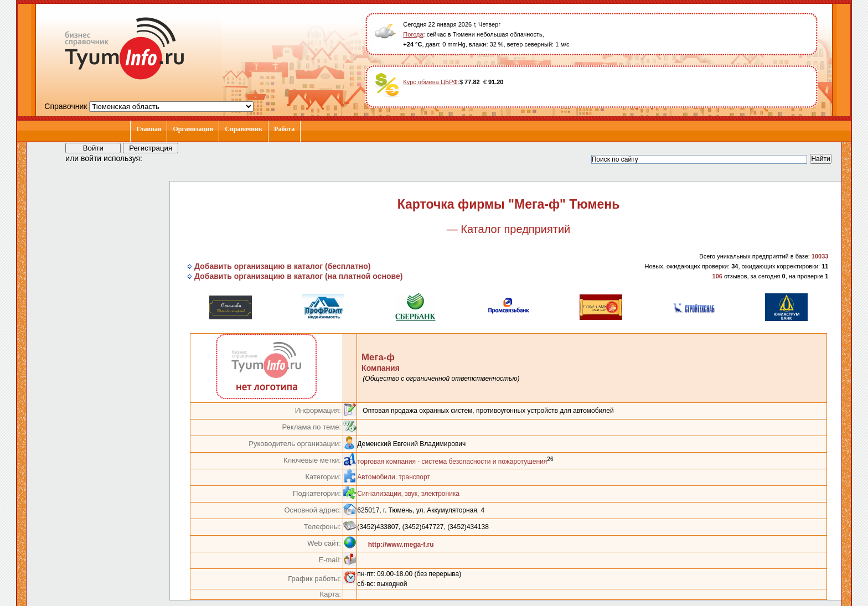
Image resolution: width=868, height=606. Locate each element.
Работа (284, 129)
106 (717, 276)
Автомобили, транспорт (394, 477)
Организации (193, 129)
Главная (149, 129)
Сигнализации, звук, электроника (408, 494)
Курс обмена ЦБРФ (430, 82)
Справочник (244, 129)
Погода (413, 34)
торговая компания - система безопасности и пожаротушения (452, 462)
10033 (820, 256)
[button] (161, 158)
